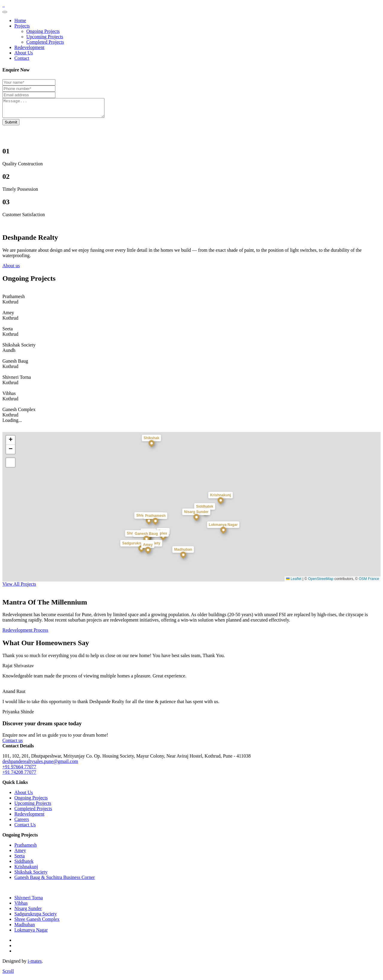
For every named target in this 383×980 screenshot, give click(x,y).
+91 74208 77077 (19, 776)
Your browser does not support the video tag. (47, 121)
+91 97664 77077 (19, 770)
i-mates (35, 965)
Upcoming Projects (45, 37)
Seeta (20, 859)
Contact (22, 58)
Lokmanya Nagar (31, 934)
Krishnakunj (26, 870)
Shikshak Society (31, 876)
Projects (22, 26)
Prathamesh (26, 849)
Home (20, 20)
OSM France (369, 582)
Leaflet (294, 582)
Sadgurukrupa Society (36, 917)
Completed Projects (45, 42)
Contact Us (25, 828)
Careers (22, 823)
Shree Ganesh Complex (37, 923)
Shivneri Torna (29, 901)
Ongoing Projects (43, 31)
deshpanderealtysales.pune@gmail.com (40, 765)
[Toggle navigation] (5, 12)
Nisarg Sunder (28, 912)
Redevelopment (29, 47)
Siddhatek (24, 865)
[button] (155, 528)
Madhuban (25, 928)
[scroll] (8, 975)
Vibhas (21, 907)
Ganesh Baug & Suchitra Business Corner (55, 881)
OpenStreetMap (321, 582)
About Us (24, 53)
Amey (20, 854)
